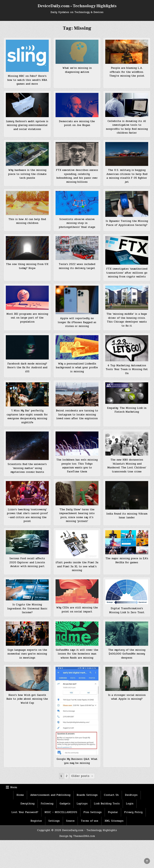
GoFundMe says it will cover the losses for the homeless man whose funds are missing (77, 654)
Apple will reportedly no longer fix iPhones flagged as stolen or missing (77, 322)
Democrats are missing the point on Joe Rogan (77, 123)
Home (20, 795)
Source (70, 821)
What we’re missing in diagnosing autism (77, 70)
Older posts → (82, 776)
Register (36, 821)
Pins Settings (93, 812)
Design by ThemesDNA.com (77, 836)
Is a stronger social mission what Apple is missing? (127, 697)
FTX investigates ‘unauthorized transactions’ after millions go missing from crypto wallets (127, 273)
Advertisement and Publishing (50, 795)
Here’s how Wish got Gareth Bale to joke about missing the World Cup (27, 699)
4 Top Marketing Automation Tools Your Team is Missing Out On (127, 369)
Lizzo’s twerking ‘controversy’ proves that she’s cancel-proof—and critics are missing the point (27, 515)
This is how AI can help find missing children (27, 221)
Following (47, 804)
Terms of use (90, 821)
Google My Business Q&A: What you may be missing (77, 761)
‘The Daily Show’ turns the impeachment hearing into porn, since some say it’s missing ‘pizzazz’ (77, 515)
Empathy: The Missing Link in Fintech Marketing (127, 410)
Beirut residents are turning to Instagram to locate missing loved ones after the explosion (77, 415)
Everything (27, 804)
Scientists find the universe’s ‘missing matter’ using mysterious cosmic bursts (27, 468)
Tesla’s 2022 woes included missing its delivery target (77, 266)
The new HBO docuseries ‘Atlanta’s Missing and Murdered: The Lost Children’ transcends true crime (127, 466)
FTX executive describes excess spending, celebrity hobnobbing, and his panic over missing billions (77, 176)
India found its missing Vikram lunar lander (127, 516)
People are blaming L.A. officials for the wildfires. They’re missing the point (127, 72)
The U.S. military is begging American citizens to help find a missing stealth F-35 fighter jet (127, 176)
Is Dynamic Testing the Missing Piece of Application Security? (127, 223)
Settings (54, 821)
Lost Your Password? (25, 812)
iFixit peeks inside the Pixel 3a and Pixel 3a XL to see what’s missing (77, 566)
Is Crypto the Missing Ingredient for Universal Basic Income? (27, 609)
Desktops (131, 795)
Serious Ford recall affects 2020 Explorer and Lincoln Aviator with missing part (27, 562)
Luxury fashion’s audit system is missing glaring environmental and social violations (27, 125)
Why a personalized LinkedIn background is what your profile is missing (77, 368)
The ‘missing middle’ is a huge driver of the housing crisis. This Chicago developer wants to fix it (127, 320)
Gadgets (65, 804)
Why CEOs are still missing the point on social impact (77, 610)
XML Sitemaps (114, 821)
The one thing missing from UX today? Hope (27, 266)
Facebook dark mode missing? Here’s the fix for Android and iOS (27, 368)
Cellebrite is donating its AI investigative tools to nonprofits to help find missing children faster (127, 127)
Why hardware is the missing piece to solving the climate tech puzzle (27, 174)
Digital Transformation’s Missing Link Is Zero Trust (127, 610)
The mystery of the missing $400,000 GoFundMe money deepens (127, 654)
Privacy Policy (133, 812)
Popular (113, 812)
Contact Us (111, 795)
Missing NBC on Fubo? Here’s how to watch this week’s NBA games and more (27, 80)
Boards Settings (87, 795)
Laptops (82, 804)
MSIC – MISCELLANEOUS (61, 812)
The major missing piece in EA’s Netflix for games (127, 560)
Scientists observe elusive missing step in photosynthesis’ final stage (77, 223)
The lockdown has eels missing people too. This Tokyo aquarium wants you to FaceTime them (77, 466)
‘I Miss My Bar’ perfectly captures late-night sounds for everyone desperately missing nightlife (27, 417)
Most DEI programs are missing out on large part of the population (27, 318)
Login (130, 804)
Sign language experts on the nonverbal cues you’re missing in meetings (27, 654)
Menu (14, 787)
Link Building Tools (107, 804)
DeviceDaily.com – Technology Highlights (77, 6)
